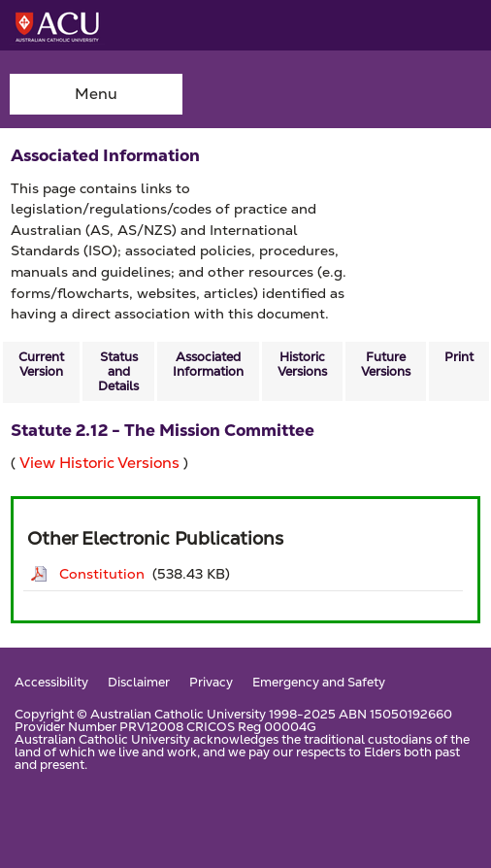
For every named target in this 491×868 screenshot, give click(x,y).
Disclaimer (139, 683)
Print (459, 357)
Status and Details (118, 371)
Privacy (211, 683)
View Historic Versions (99, 463)
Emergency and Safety (319, 683)
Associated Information (208, 364)
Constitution (102, 574)
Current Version (41, 364)
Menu (96, 94)
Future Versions (386, 364)
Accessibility (51, 683)
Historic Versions (302, 364)
